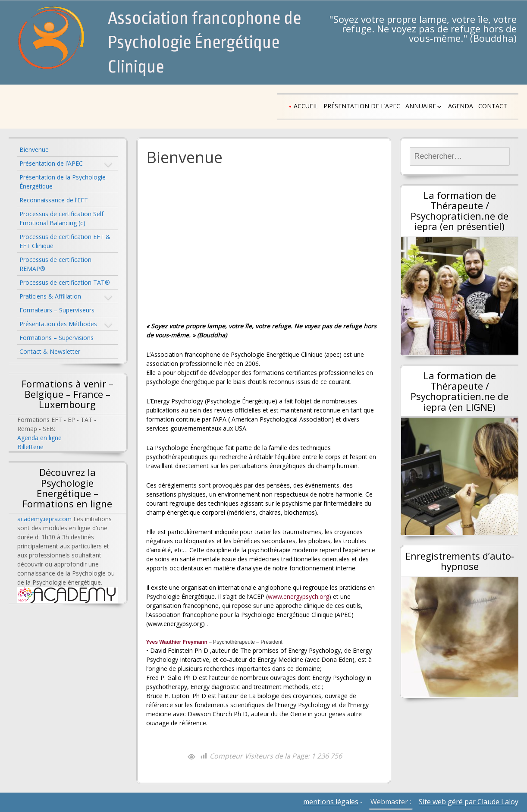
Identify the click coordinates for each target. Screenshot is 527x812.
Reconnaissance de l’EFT (54, 200)
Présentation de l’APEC (362, 106)
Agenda (461, 106)
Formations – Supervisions (56, 338)
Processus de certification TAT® (65, 282)
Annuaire (421, 106)
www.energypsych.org (298, 596)
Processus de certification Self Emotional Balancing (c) (61, 218)
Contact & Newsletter (50, 351)
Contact (493, 106)
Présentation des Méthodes (58, 324)
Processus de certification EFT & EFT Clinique (65, 241)
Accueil (306, 106)
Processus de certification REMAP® (55, 264)
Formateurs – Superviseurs (57, 310)
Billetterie (30, 447)
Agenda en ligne (39, 438)
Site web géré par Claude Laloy (469, 802)
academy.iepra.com (44, 519)
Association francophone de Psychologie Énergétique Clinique (204, 43)
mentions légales (331, 802)
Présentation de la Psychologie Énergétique (63, 182)
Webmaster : (391, 802)
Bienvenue (34, 149)
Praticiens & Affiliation (50, 296)
